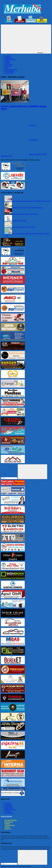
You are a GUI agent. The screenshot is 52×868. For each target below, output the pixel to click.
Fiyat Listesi (8, 806)
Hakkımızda (8, 804)
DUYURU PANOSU (11, 70)
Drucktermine (9, 822)
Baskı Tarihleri (9, 808)
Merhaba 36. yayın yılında (19, 221)
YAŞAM (7, 63)
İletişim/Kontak (9, 813)
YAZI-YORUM (9, 71)
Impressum (8, 829)
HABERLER (8, 58)
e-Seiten (7, 827)
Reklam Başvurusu (10, 810)
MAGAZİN (8, 66)
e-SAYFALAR (9, 73)
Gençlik (44, 154)
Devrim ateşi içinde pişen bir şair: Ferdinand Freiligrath (27, 208)
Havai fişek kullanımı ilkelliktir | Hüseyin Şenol (25, 214)
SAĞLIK (7, 61)
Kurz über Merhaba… (11, 820)
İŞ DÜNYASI (9, 64)
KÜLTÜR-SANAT (10, 59)
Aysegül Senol (33, 140)
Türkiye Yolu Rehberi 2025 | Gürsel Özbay (24, 227)
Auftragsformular (10, 825)
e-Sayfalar (8, 811)
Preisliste (7, 824)
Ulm (11, 156)
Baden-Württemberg (35, 154)
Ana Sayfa (8, 803)
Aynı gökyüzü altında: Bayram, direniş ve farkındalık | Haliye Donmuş (31, 201)
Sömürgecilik (5, 156)
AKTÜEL (7, 56)
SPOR (6, 68)
